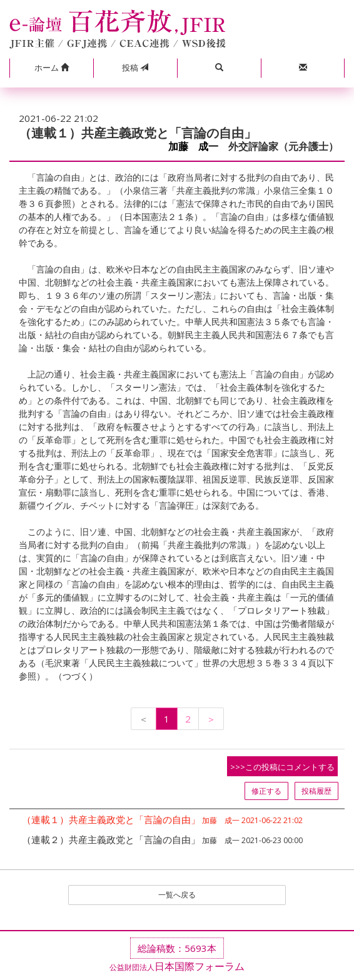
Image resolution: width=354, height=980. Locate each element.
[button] (51, 68)
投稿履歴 (316, 791)
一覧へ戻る (177, 895)
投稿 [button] (135, 67)
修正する (266, 791)
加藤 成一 (193, 147)
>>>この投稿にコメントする (282, 767)
